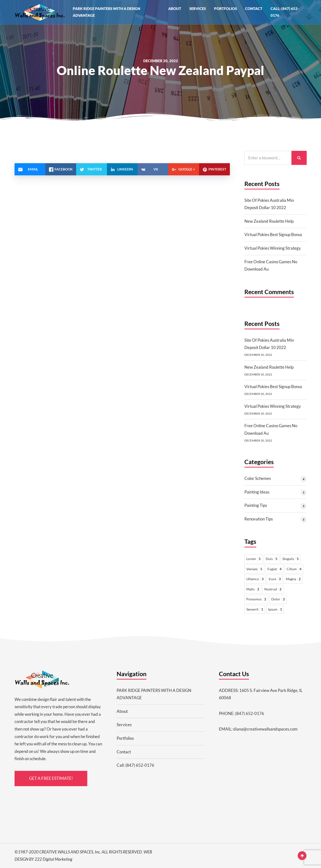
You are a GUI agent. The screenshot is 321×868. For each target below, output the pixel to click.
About (175, 9)
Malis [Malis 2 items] (253, 589)
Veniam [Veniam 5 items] (254, 569)
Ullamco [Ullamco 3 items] (255, 579)
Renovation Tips (259, 519)
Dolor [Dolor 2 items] (278, 599)
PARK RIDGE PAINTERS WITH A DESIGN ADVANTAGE (106, 12)
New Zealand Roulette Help (269, 221)
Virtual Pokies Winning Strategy (273, 248)
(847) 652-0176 (250, 713)
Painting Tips (256, 505)
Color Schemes (258, 478)
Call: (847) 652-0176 (285, 12)
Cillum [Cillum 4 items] (294, 569)
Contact (254, 9)
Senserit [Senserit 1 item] (255, 609)
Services (198, 9)
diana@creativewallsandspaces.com (265, 729)
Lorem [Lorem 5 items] (253, 559)
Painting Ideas (257, 492)
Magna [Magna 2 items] (293, 579)
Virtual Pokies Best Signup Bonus (273, 234)
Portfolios (225, 9)
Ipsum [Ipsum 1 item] (275, 609)
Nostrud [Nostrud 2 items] (273, 589)
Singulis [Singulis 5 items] (291, 559)
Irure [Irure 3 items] (275, 579)
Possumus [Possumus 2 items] (256, 599)
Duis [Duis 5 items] (272, 559)
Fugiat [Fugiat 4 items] (274, 569)
